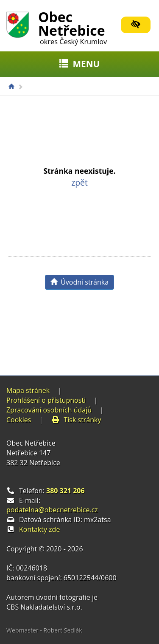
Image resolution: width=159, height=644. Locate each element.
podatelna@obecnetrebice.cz (52, 510)
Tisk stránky (76, 420)
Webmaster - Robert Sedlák (44, 630)
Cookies (19, 420)
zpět (79, 182)
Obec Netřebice (73, 26)
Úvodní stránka (79, 282)
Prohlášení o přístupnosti (46, 400)
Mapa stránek (28, 390)
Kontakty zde (39, 529)
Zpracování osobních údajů (49, 410)
